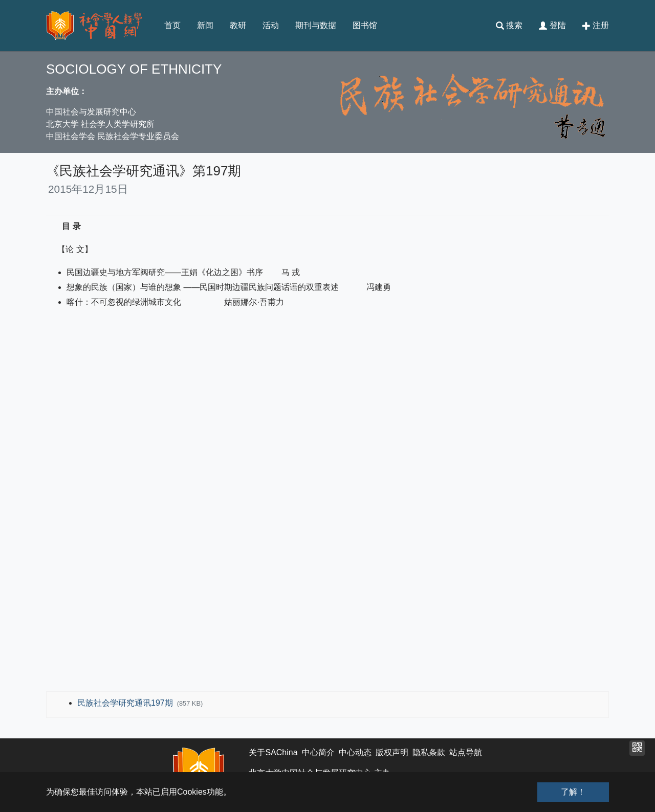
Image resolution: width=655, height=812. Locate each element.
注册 (596, 26)
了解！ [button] (573, 792)
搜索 (509, 26)
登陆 (552, 26)
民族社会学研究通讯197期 (126, 703)
